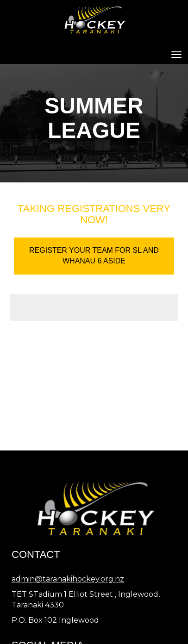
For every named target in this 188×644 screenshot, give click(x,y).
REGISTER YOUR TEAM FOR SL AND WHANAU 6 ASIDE (94, 256)
